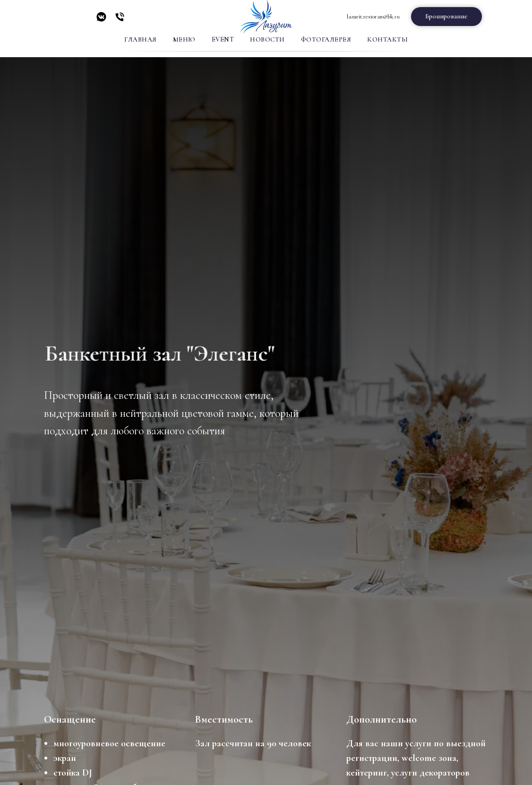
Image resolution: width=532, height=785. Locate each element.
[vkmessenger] (101, 20)
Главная (141, 39)
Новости (267, 39)
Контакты (387, 39)
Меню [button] (184, 39)
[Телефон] (120, 20)
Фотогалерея (326, 39)
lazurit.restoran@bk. (371, 17)
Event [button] (223, 39)
